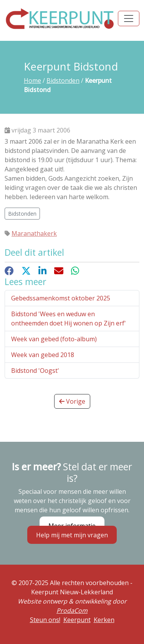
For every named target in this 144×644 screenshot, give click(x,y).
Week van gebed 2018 (43, 355)
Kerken (104, 620)
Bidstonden (63, 80)
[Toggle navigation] (129, 18)
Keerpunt (77, 620)
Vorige (72, 401)
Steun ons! (45, 620)
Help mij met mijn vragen (72, 535)
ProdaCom (72, 610)
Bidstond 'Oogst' (35, 371)
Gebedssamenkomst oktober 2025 (61, 298)
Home (32, 80)
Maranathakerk (34, 233)
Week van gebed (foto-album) (54, 339)
